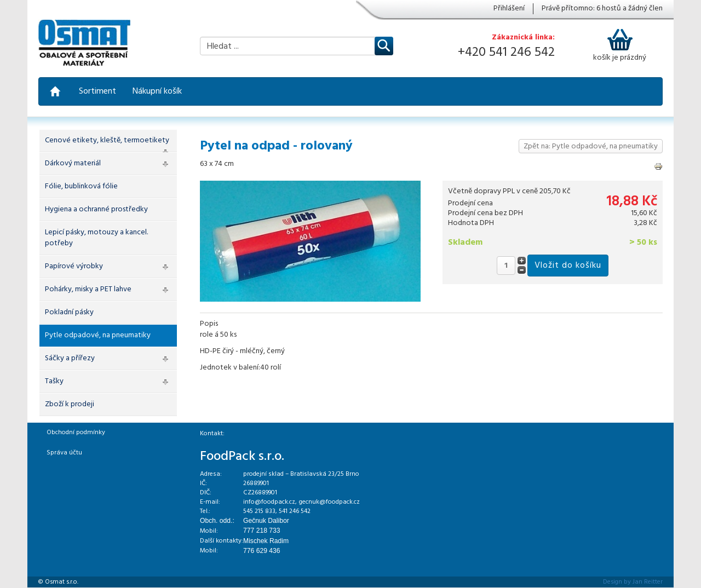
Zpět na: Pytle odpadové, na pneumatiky (591, 146)
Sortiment (97, 91)
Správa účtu (64, 453)
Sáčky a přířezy (70, 358)
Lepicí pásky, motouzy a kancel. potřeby (96, 238)
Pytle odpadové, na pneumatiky (98, 335)
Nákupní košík (157, 91)
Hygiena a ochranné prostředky (96, 209)
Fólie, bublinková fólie (81, 186)
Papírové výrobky (74, 266)
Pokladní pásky (69, 312)
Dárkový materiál (73, 163)
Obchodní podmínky (76, 433)
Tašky (54, 381)
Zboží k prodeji (70, 404)
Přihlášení (509, 9)
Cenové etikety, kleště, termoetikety (107, 140)
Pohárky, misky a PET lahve (88, 289)
